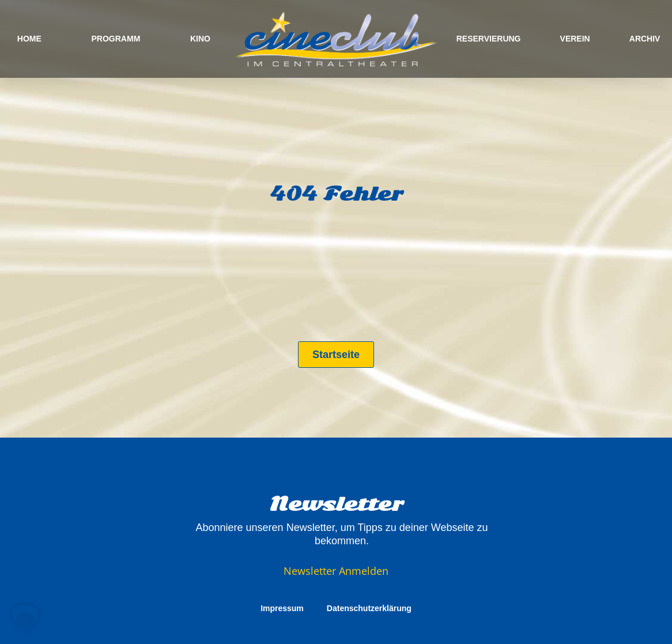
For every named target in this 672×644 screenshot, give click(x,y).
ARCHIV (645, 39)
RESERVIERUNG (489, 39)
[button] (25, 619)
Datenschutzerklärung (369, 608)
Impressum (282, 608)
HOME (29, 39)
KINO (200, 39)
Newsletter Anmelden (336, 571)
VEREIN (575, 39)
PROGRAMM (116, 39)
